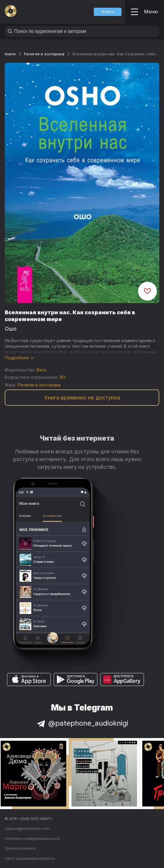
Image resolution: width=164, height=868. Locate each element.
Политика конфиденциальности (32, 839)
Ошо (11, 329)
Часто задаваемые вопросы (30, 858)
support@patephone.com (27, 828)
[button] (108, 12)
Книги (10, 54)
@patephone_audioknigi (82, 723)
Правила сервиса (20, 848)
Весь (42, 370)
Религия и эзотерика (44, 54)
